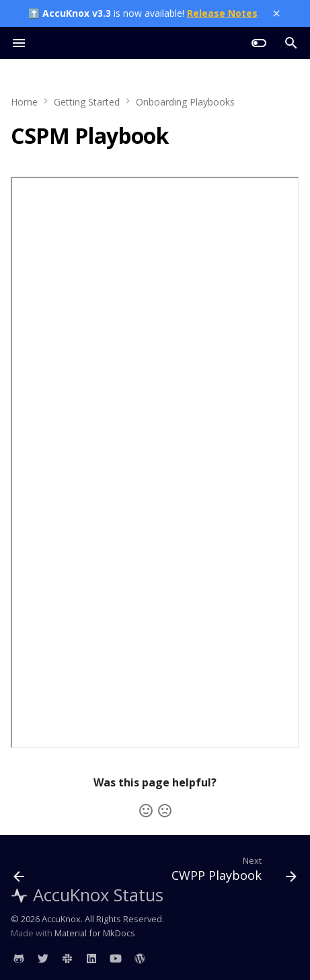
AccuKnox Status (87, 895)
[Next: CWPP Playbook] (232, 872)
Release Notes (222, 13)
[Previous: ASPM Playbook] (20, 872)
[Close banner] (276, 13)
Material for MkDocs (95, 933)
